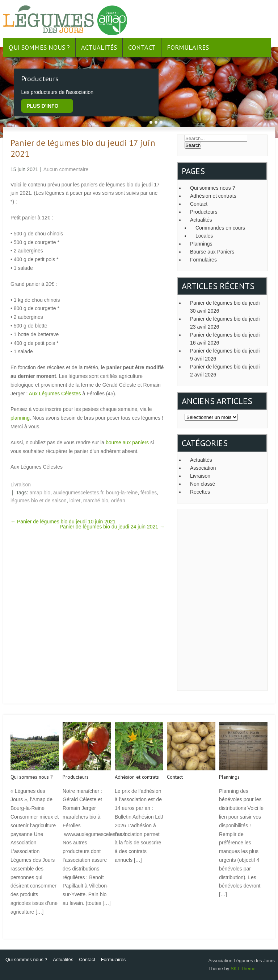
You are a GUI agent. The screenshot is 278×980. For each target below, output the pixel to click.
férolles (149, 493)
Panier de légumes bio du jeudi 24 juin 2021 (112, 527)
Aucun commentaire (66, 169)
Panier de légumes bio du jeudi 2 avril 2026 (225, 371)
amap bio (40, 493)
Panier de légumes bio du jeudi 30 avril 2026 (225, 307)
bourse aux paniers (127, 442)
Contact (142, 47)
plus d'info (42, 106)
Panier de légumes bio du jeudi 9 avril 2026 (225, 355)
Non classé (203, 484)
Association (203, 468)
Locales (204, 236)
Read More (22, 927)
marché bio (96, 501)
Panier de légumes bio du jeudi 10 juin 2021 (63, 522)
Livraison (21, 485)
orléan (118, 501)
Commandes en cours (220, 228)
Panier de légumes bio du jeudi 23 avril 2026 (225, 323)
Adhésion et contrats (213, 196)
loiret (75, 501)
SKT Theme (243, 969)
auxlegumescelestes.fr (78, 493)
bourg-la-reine (122, 493)
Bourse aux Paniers (212, 252)
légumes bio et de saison (39, 501)
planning (20, 418)
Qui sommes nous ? (39, 47)
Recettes (200, 492)
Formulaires (188, 47)
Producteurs (204, 212)
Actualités (99, 47)
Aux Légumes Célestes (55, 394)
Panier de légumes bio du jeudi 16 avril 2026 (225, 339)
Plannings (201, 244)
